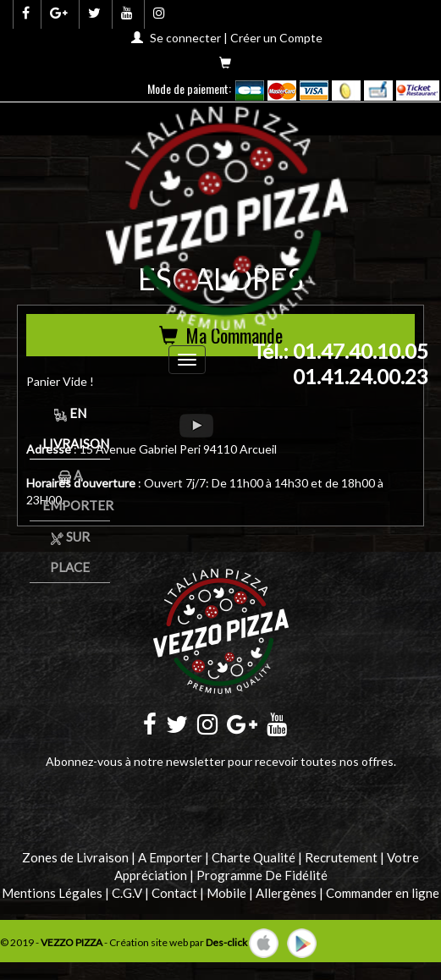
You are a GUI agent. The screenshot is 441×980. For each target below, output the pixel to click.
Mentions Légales (52, 893)
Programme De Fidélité (262, 875)
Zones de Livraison (75, 857)
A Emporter (170, 857)
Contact (174, 893)
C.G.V (127, 893)
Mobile (226, 893)
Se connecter (185, 38)
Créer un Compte (276, 38)
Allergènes (286, 893)
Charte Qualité (254, 857)
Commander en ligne (383, 893)
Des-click (226, 941)
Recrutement (341, 857)
